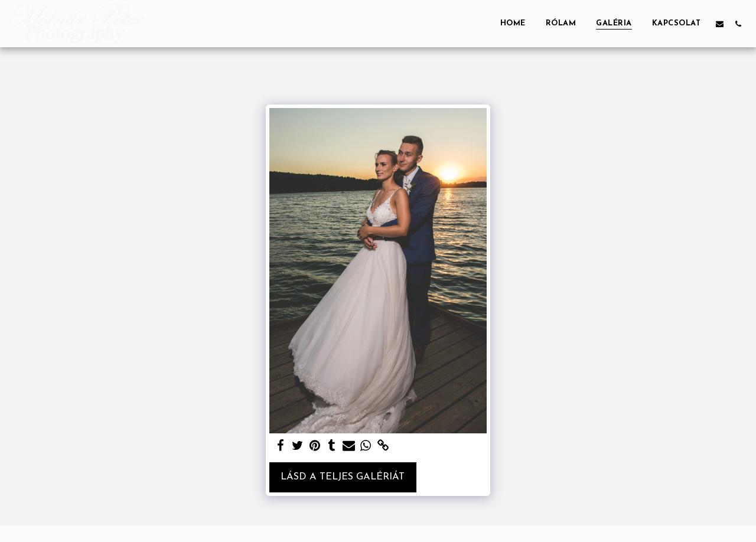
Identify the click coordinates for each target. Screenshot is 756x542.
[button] (720, 24)
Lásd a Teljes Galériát (343, 477)
